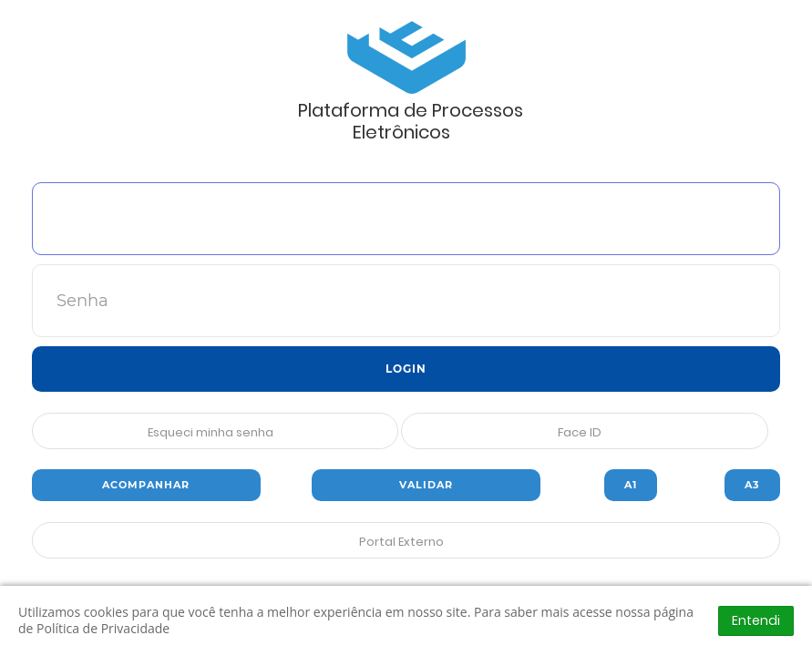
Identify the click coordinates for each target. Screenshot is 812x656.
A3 (752, 485)
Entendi (756, 620)
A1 (631, 485)
